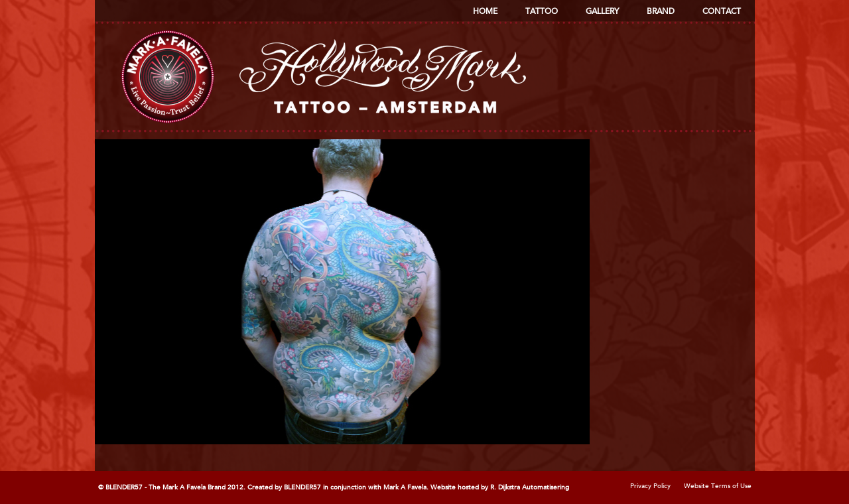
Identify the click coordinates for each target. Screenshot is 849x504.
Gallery (602, 12)
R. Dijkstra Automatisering (530, 487)
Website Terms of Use (718, 486)
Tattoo (542, 12)
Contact (722, 12)
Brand (661, 12)
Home (485, 12)
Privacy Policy (650, 486)
